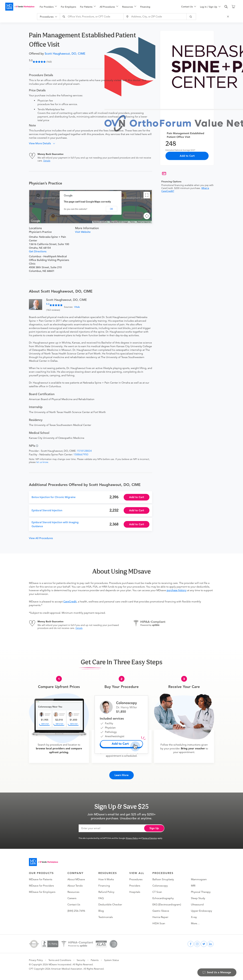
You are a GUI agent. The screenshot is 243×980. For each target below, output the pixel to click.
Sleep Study (198, 895)
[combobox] (95, 17)
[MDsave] (20, 7)
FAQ (101, 895)
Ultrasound (197, 902)
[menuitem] (48, 7)
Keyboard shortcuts (100, 222)
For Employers (68, 7)
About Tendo (75, 883)
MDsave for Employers (42, 889)
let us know (42, 462)
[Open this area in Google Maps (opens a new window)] (36, 221)
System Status (111, 957)
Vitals (77, 307)
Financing (145, 7)
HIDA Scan (159, 921)
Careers (72, 895)
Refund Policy (106, 889)
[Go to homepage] (43, 859)
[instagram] (197, 941)
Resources (73, 889)
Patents (95, 957)
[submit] (194, 17)
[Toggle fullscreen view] (147, 195)
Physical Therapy (201, 889)
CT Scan (157, 889)
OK (111, 209)
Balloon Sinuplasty (163, 877)
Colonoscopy (160, 883)
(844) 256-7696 (76, 908)
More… (195, 921)
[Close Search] (231, 17)
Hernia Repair (160, 914)
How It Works (106, 877)
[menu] (105, 7)
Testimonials (106, 914)
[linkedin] (210, 941)
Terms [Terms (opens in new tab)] (132, 222)
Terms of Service (150, 835)
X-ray (194, 914)
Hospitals (135, 889)
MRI (193, 883)
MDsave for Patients (41, 877)
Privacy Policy (132, 835)
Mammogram (199, 877)
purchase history (177, 590)
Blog (101, 908)
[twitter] (204, 941)
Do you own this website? (76, 209)
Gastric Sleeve (161, 908)
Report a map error (144, 222)
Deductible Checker (110, 902)
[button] (43, 143)
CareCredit (70, 602)
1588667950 (81, 455)
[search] (226, 7)
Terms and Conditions (60, 957)
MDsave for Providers (41, 883)
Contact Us (74, 902)
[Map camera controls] (147, 216)
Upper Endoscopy (202, 908)
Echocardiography (163, 895)
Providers (135, 883)
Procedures (136, 877)
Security (81, 957)
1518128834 (84, 451)
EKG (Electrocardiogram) (167, 902)
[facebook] (191, 941)
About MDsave (76, 877)
